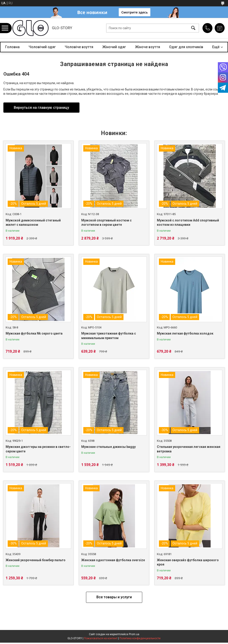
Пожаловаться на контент (101, 638)
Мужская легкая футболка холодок (185, 333)
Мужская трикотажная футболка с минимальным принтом (109, 336)
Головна (12, 47)
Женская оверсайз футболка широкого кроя (188, 562)
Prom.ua (134, 634)
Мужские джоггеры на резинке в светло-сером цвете (38, 449)
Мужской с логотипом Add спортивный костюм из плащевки (188, 223)
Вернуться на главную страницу (41, 108)
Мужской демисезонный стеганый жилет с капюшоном (33, 223)
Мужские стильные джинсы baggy (108, 447)
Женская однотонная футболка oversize (113, 560)
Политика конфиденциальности (140, 638)
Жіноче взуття (148, 47)
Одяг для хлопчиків (186, 47)
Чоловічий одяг (42, 47)
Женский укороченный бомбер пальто (36, 560)
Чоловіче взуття (79, 47)
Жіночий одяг (114, 47)
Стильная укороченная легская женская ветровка (189, 449)
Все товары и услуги (114, 597)
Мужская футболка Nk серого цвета (34, 333)
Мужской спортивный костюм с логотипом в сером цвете (106, 223)
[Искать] (193, 28)
